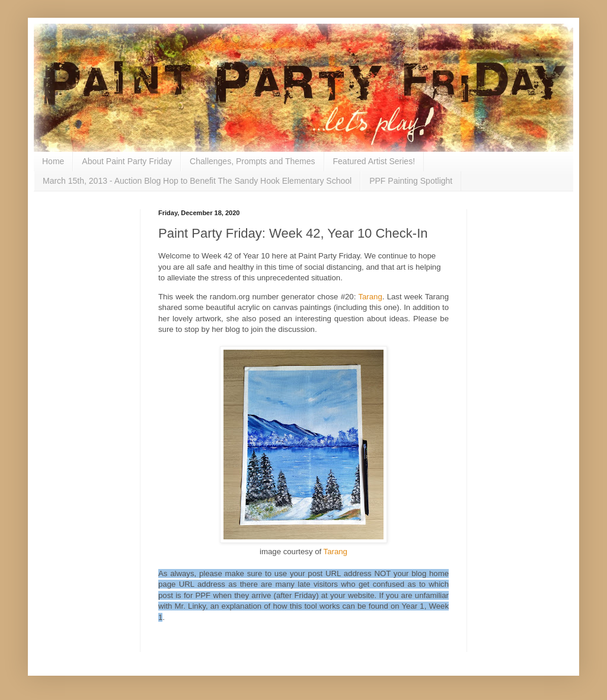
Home (53, 161)
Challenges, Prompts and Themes (252, 161)
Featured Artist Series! (374, 161)
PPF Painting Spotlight (411, 181)
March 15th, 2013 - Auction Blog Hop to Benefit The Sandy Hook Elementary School (197, 181)
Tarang (370, 297)
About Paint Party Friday (127, 161)
